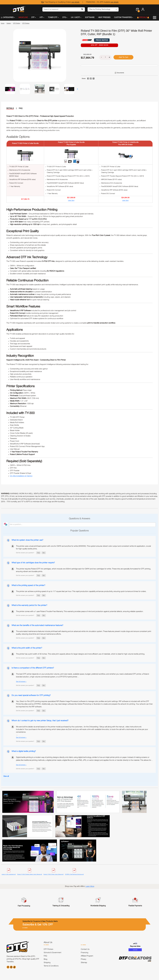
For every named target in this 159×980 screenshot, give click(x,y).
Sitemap (84, 963)
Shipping (47, 963)
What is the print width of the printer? (27, 648)
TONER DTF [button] (53, 17)
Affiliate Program (87, 956)
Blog (45, 959)
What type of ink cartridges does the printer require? (33, 563)
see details (75, 2)
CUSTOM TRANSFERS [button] (123, 17)
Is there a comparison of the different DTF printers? (33, 668)
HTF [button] (41, 17)
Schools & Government (53, 953)
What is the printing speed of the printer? (28, 585)
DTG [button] (64, 17)
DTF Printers (48, 949)
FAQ (21, 108)
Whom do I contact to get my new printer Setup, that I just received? (40, 721)
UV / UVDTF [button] (75, 17)
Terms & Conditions (51, 966)
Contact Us (85, 949)
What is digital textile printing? (24, 751)
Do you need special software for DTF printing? (31, 695)
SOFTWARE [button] (90, 17)
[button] (78, 89)
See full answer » (21, 682)
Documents (120, 73)
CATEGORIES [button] (7, 17)
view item (71, 201)
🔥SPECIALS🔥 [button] (143, 17)
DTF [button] (33, 17)
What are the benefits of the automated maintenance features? (37, 625)
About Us (48, 942)
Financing (85, 953)
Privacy (83, 959)
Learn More (90, 886)
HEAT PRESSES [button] (104, 17)
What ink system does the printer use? (27, 540)
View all (6, 776)
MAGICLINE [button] (23, 17)
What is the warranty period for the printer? (29, 605)
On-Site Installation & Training (21, 476)
